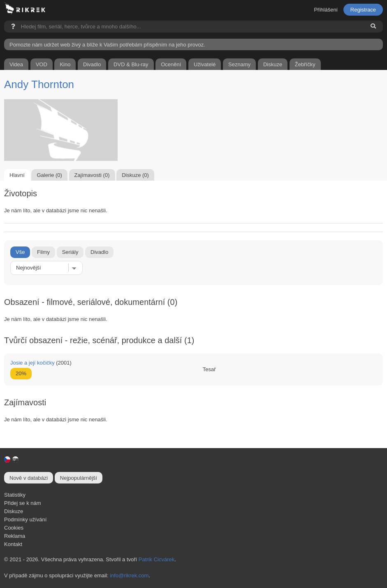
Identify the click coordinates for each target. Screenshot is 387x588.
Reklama (15, 536)
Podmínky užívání (25, 519)
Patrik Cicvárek (156, 559)
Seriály (70, 252)
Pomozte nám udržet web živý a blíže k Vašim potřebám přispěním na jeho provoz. (107, 45)
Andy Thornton (39, 84)
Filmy (43, 252)
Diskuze (14, 511)
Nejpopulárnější (79, 478)
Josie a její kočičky (32, 363)
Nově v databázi (29, 478)
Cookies (14, 528)
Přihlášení (326, 10)
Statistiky (15, 495)
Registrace (363, 10)
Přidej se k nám (23, 503)
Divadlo (99, 252)
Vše (20, 252)
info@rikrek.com (129, 575)
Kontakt (13, 544)
